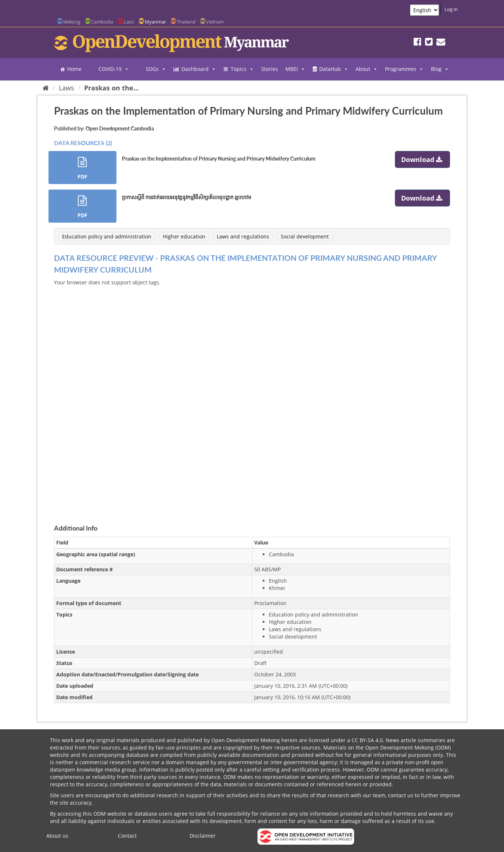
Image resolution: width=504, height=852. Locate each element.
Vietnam (215, 22)
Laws (66, 88)
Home (74, 69)
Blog (440, 69)
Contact (127, 836)
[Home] (46, 88)
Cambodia (102, 22)
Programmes (404, 69)
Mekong (72, 22)
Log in (451, 9)
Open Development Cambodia (120, 128)
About (367, 69)
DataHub (334, 69)
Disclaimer (203, 836)
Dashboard (199, 69)
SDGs (156, 69)
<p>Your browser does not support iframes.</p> (252, 396)
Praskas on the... (111, 88)
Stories (270, 69)
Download (423, 159)
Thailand (186, 22)
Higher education (184, 236)
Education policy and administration (107, 236)
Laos (129, 22)
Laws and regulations (243, 236)
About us (57, 836)
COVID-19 (114, 69)
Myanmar (155, 22)
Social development (305, 236)
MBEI (295, 69)
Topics (242, 69)
